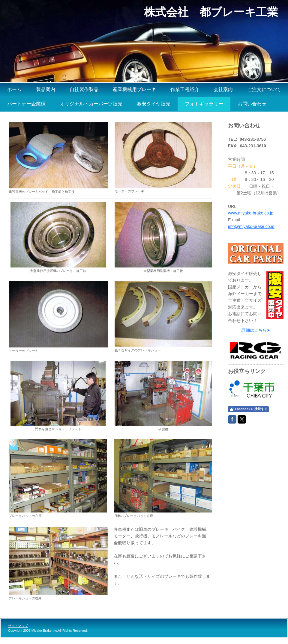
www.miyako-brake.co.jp (251, 213)
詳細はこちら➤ (256, 330)
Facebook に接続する (248, 409)
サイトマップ (18, 626)
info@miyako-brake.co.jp (251, 226)
